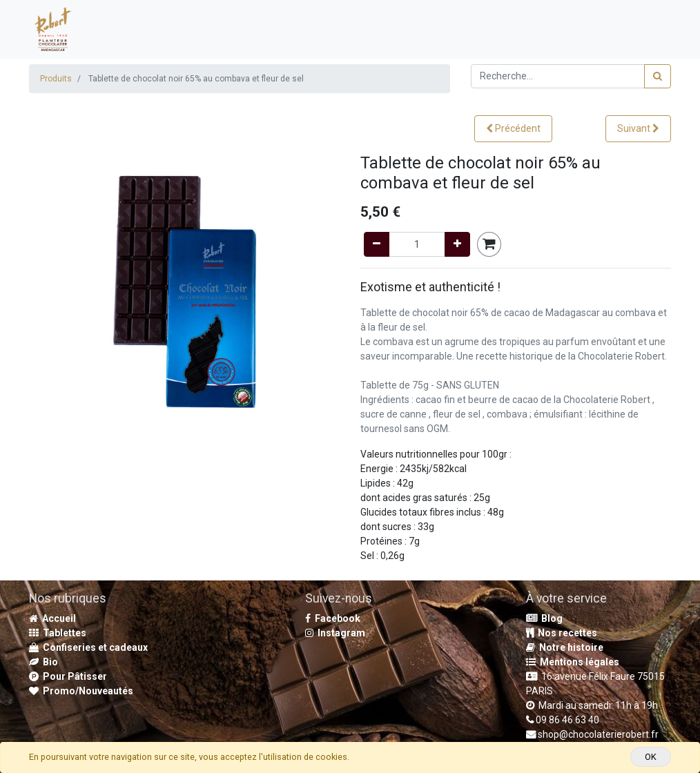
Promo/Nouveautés (81, 691)
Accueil (52, 618)
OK (651, 757)
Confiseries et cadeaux (88, 647)
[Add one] (457, 244)
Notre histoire (565, 647)
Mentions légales (573, 662)
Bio (43, 662)
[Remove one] (377, 244)
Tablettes (58, 633)
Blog (544, 618)
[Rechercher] (658, 76)
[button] (513, 129)
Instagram (335, 633)
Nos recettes (562, 633)
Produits (56, 79)
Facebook (333, 618)
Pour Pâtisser (68, 676)
